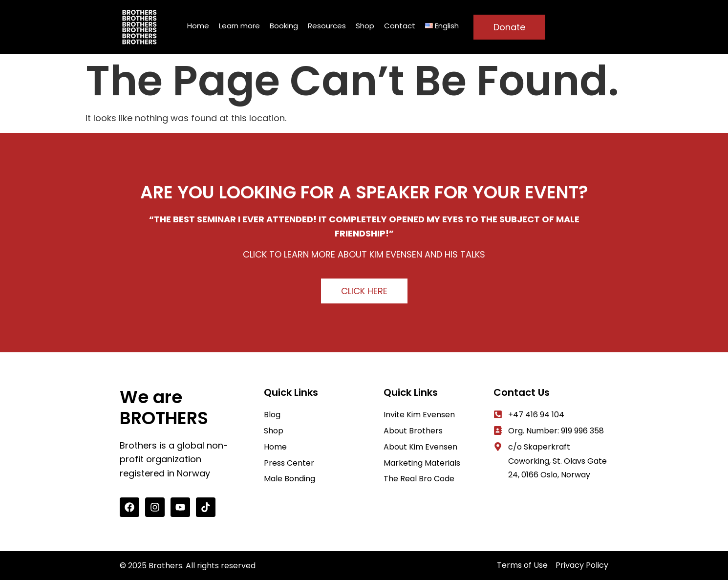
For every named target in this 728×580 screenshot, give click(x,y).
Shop (365, 26)
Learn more (239, 26)
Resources (327, 26)
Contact (400, 26)
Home (198, 26)
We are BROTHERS (164, 408)
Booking (284, 26)
